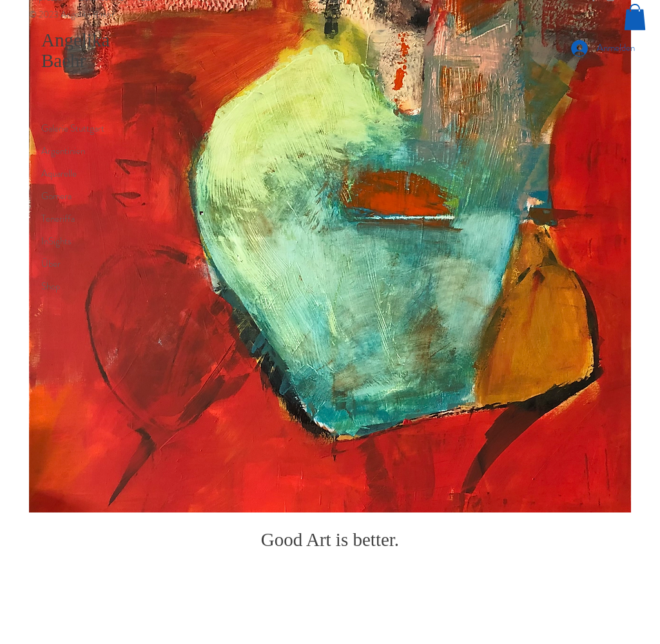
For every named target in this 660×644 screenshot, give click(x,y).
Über (51, 264)
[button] (635, 17)
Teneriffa (58, 219)
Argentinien (63, 151)
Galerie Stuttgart (73, 128)
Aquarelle (59, 173)
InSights (56, 241)
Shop (51, 286)
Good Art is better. (330, 540)
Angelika (75, 40)
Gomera (56, 196)
